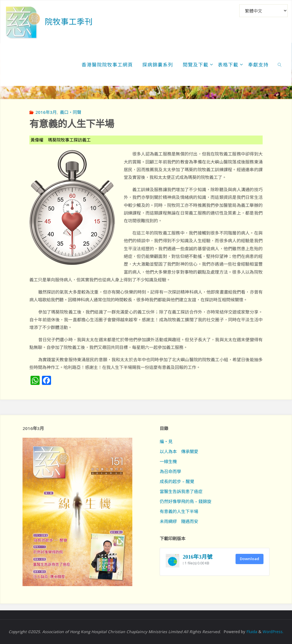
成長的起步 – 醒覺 (177, 481)
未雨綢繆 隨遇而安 (179, 521)
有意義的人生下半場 (179, 511)
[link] (279, 64)
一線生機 (168, 461)
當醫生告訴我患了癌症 (181, 491)
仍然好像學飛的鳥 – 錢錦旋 (185, 501)
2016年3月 (46, 112)
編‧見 (166, 441)
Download (250, 559)
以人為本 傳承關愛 (179, 451)
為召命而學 (170, 471)
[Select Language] (263, 11)
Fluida (251, 632)
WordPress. (273, 632)
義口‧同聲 (71, 112)
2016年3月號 (198, 557)
